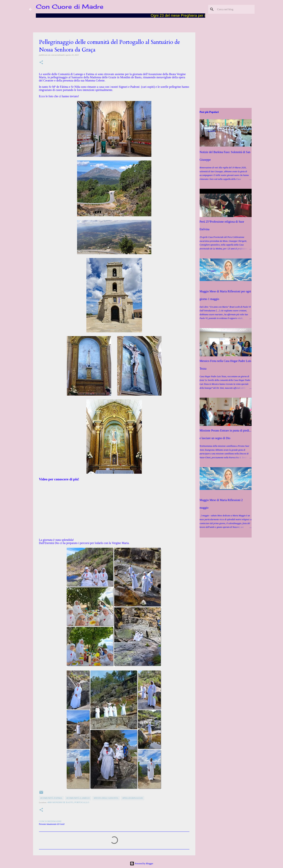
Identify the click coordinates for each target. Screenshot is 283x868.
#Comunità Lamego (78, 798)
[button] (41, 63)
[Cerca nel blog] (235, 9)
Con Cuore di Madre (70, 7)
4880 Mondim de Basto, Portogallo (68, 802)
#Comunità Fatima (51, 798)
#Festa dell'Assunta (106, 798)
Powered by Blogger (141, 864)
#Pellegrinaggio (133, 798)
